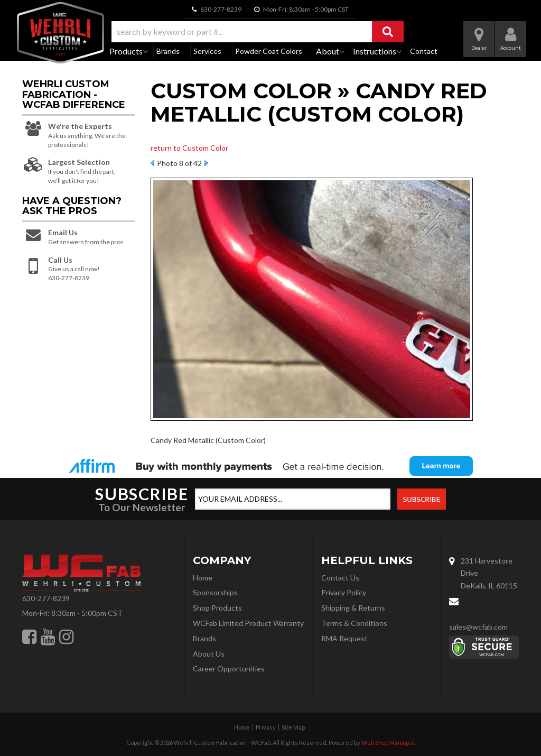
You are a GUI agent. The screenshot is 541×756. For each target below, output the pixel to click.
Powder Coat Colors (269, 51)
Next (206, 163)
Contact (424, 51)
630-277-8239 (46, 598)
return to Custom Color (189, 148)
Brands (168, 51)
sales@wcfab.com (478, 627)
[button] (258, 32)
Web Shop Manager (388, 743)
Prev (152, 163)
